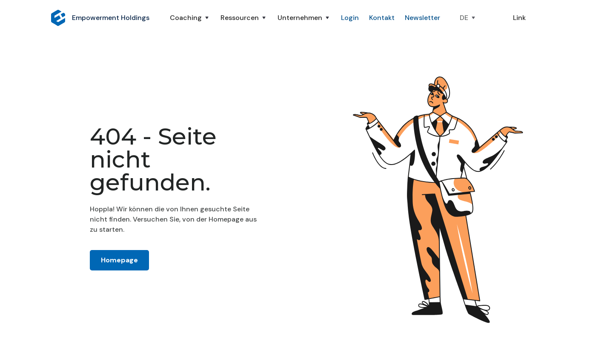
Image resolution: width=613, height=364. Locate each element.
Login (350, 18)
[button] (190, 18)
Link (519, 18)
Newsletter (423, 18)
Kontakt (382, 18)
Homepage (119, 260)
